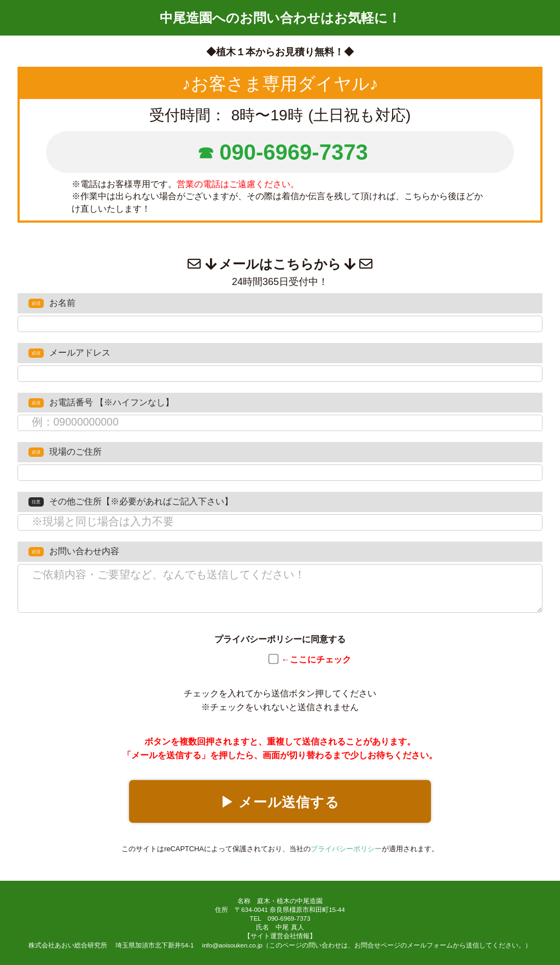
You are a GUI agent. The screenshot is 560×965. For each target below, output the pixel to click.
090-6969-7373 (293, 152)
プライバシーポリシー (346, 849)
